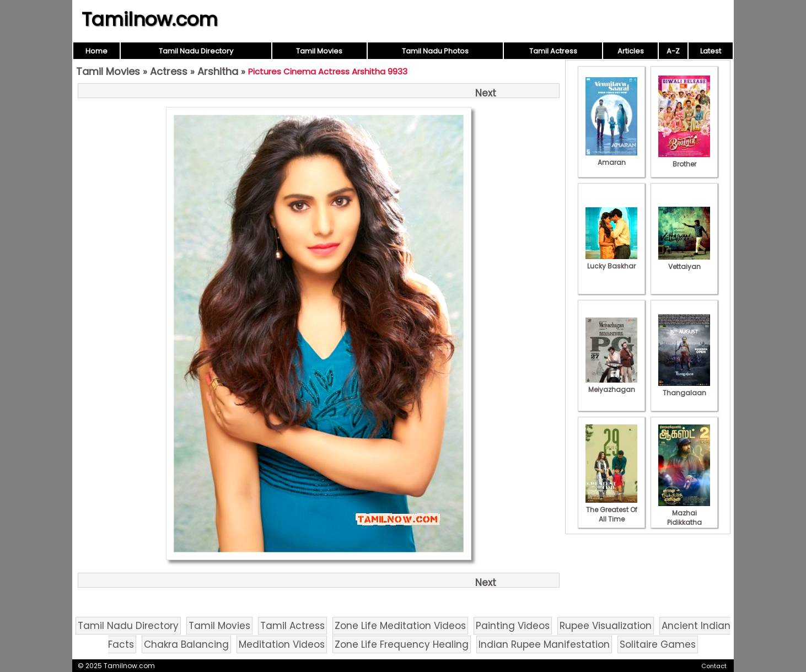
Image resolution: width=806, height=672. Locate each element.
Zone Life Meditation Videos (400, 626)
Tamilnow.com (150, 19)
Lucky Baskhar (611, 261)
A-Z (673, 51)
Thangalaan (684, 388)
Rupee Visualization (606, 626)
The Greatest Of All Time (611, 510)
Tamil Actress (553, 51)
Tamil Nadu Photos (435, 51)
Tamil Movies (319, 51)
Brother (684, 159)
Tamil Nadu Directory (196, 51)
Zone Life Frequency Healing (402, 644)
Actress (169, 71)
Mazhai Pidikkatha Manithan (684, 518)
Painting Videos (513, 626)
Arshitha (218, 71)
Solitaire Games (658, 644)
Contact (714, 666)
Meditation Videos (282, 644)
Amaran (611, 158)
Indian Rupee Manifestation (544, 644)
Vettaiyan (684, 262)
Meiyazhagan (611, 385)
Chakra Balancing (186, 644)
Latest (711, 51)
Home (96, 51)
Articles (631, 51)
